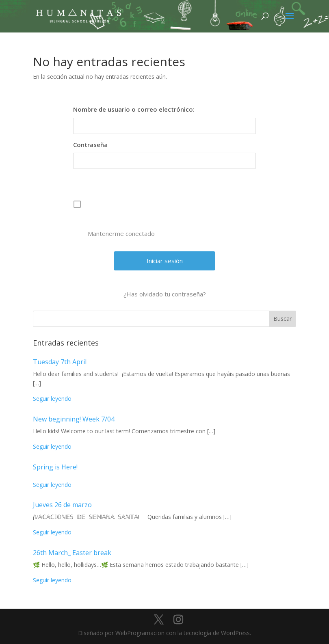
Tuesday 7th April (60, 362)
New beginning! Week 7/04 (74, 419)
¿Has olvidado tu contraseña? (165, 294)
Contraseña (90, 145)
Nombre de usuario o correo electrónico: (134, 109)
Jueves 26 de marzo (62, 505)
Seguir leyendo (52, 399)
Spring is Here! (55, 467)
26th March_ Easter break (72, 553)
